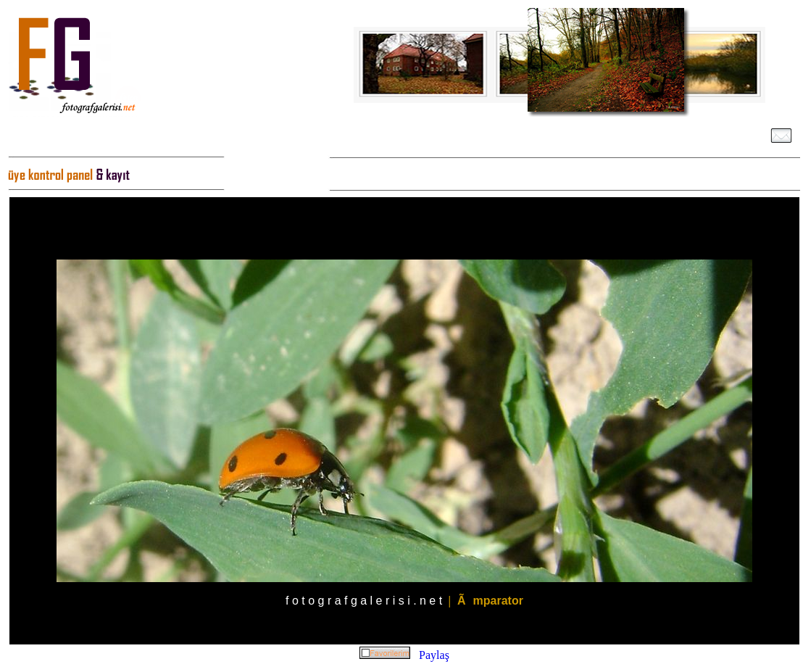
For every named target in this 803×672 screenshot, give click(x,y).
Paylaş (434, 655)
